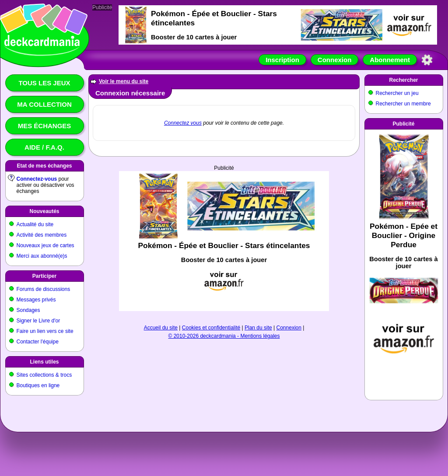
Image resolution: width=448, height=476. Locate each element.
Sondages (28, 310)
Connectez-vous (37, 179)
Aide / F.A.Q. (44, 147)
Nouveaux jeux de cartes (45, 245)
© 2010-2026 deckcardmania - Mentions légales (224, 336)
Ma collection (44, 104)
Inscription (282, 60)
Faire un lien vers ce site (45, 331)
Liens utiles (44, 362)
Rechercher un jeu (397, 93)
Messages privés (36, 300)
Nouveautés (44, 211)
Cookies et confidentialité (211, 328)
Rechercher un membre (403, 104)
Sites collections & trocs (44, 375)
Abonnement (390, 60)
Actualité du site (35, 224)
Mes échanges (45, 126)
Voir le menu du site (124, 81)
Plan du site (258, 328)
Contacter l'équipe (38, 342)
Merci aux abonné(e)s (42, 256)
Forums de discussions (44, 289)
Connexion (335, 60)
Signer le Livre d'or (38, 321)
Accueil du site (161, 328)
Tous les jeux (44, 83)
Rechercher (403, 80)
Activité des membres (42, 235)
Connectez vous (183, 123)
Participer (44, 276)
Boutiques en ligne (38, 385)
